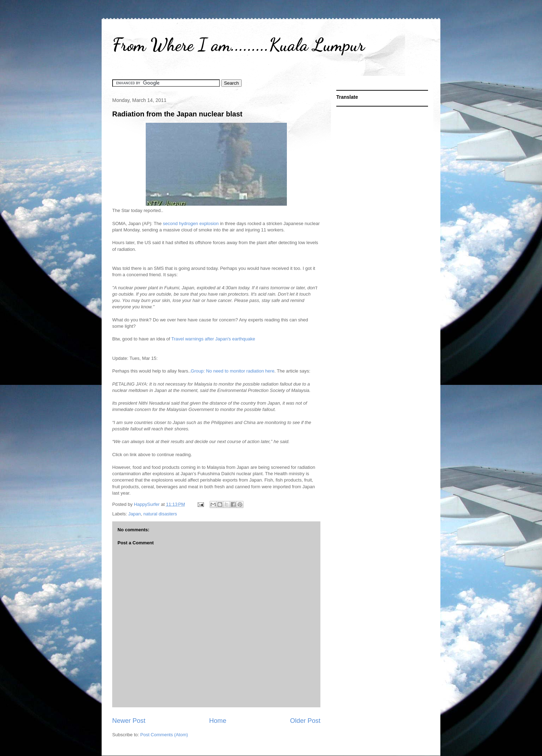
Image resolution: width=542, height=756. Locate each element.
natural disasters (160, 514)
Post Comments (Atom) (164, 735)
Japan (135, 514)
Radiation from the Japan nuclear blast (177, 114)
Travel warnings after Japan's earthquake (213, 339)
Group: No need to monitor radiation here (233, 371)
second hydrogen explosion (191, 223)
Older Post (305, 721)
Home (218, 721)
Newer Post (129, 721)
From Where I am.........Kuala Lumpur (238, 45)
